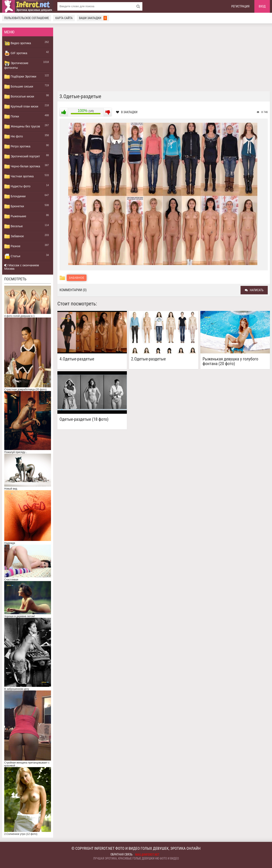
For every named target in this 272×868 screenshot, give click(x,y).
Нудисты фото (17, 186)
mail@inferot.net (147, 855)
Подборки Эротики (20, 77)
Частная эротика (19, 176)
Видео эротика (18, 43)
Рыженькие (15, 216)
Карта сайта (64, 18)
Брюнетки (14, 206)
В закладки (127, 112)
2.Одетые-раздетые (148, 359)
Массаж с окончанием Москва (22, 267)
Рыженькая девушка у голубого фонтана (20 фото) (230, 361)
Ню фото (13, 137)
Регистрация (241, 6)
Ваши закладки (93, 18)
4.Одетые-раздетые (77, 359)
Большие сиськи (19, 87)
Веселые (13, 226)
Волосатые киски (19, 97)
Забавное (14, 236)
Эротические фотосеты (16, 65)
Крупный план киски (21, 107)
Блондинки (15, 196)
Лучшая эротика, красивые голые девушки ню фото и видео (136, 858)
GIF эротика (16, 53)
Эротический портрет (22, 157)
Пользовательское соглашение (27, 18)
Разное (12, 246)
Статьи (12, 256)
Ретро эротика (17, 147)
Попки (12, 117)
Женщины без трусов (22, 127)
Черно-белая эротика (22, 167)
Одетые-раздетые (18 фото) (84, 419)
